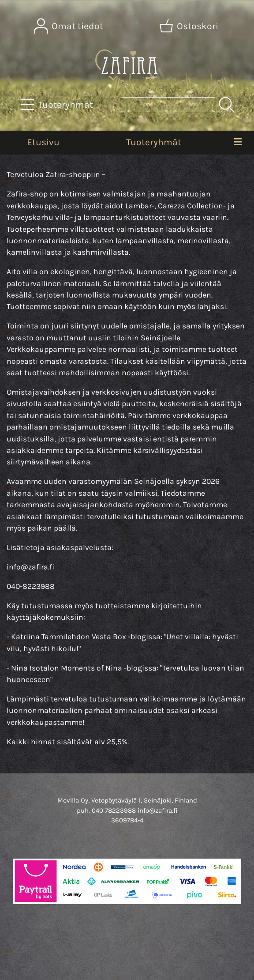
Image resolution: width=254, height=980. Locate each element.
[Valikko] (238, 143)
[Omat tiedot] (69, 26)
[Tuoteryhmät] (58, 105)
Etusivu (43, 142)
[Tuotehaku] (168, 105)
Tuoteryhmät (154, 142)
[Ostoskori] (190, 26)
